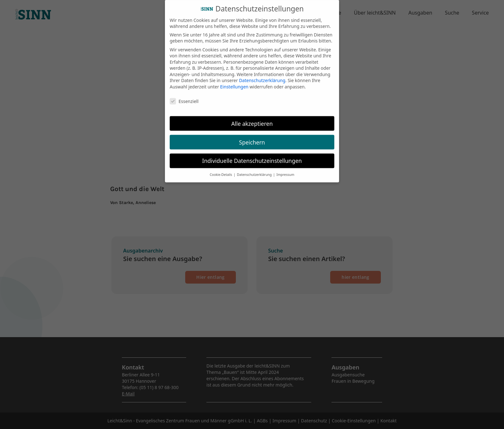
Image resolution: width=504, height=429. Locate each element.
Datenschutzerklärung (262, 77)
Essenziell (184, 97)
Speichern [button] (252, 138)
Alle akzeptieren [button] (252, 120)
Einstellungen (234, 83)
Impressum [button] (285, 171)
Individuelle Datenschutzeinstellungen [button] (252, 157)
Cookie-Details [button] (221, 171)
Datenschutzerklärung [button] (255, 171)
